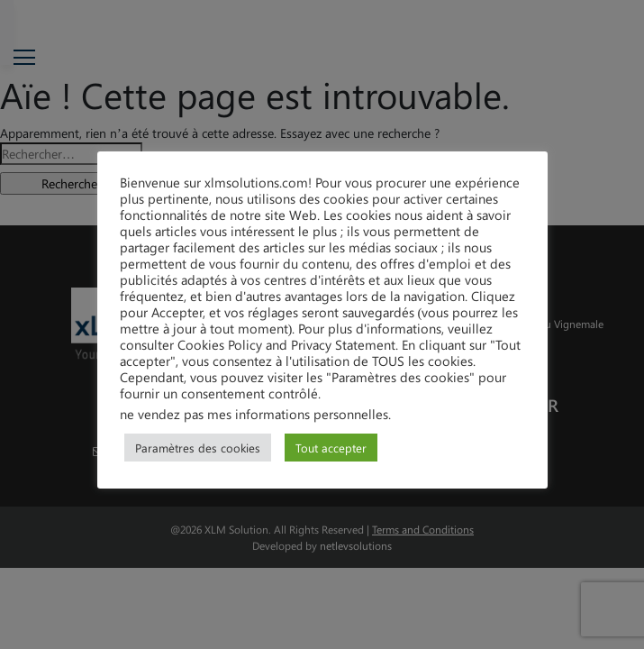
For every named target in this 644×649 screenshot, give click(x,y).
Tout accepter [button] (331, 448)
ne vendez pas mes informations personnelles (254, 414)
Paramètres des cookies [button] (198, 448)
